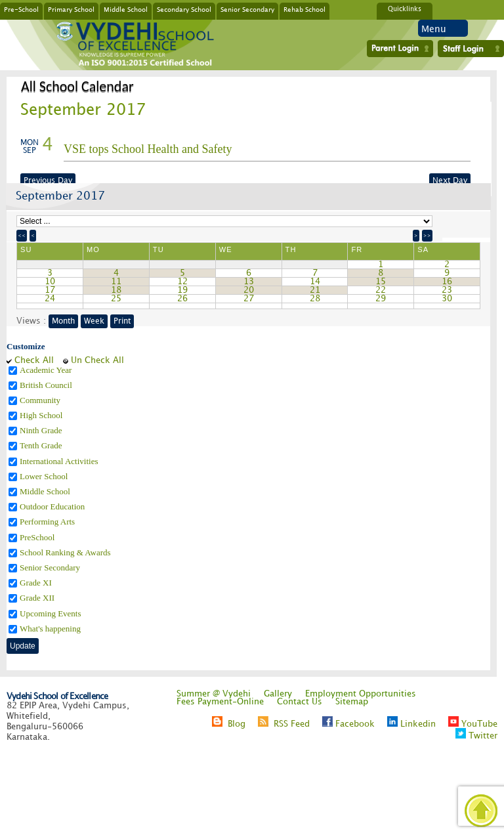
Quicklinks (405, 9)
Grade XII (38, 598)
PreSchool (38, 537)
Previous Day (48, 181)
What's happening (51, 629)
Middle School (126, 9)
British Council (47, 385)
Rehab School (304, 9)
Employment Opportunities (361, 694)
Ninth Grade (42, 430)
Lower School (45, 476)
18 (116, 290)
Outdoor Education (53, 506)
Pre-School (21, 9)
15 (381, 282)
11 (116, 282)
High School (42, 415)
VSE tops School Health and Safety (148, 149)
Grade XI (37, 583)
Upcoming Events (52, 613)
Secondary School (184, 9)
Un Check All (97, 360)
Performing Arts (48, 522)
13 (249, 282)
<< (22, 236)
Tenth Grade (42, 445)
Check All (34, 360)
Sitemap (352, 702)
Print (122, 321)
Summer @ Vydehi (214, 694)
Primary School (71, 9)
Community (41, 400)
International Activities (60, 461)
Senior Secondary (247, 9)
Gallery (278, 694)
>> (427, 236)
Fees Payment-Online (220, 702)
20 (249, 290)
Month (63, 321)
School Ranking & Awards (66, 552)
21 (315, 290)
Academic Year (47, 370)
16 (447, 282)
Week (94, 321)
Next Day (450, 181)
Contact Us (300, 702)
